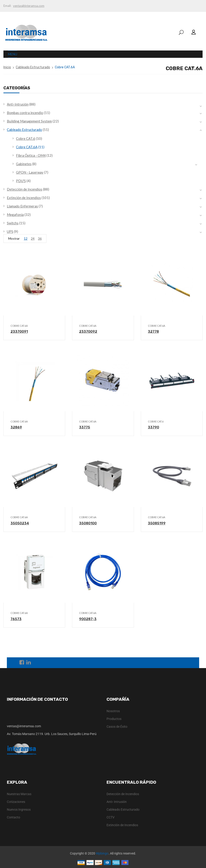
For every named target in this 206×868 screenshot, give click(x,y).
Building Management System (29, 121)
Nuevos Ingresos (19, 810)
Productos (114, 719)
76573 (16, 619)
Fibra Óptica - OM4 (31, 155)
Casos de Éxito (117, 727)
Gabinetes (24, 164)
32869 (16, 427)
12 (26, 238)
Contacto (13, 817)
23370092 (88, 332)
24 (33, 238)
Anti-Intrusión (18, 104)
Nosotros (113, 711)
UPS (10, 231)
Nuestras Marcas (19, 794)
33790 (154, 427)
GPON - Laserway (30, 172)
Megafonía (15, 215)
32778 (153, 332)
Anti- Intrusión (117, 802)
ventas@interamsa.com (29, 6)
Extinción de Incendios (24, 198)
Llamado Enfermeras (22, 206)
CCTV (111, 817)
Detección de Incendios (25, 189)
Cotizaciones (16, 802)
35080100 (88, 523)
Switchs (13, 223)
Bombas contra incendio (25, 113)
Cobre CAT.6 (26, 138)
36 (40, 238)
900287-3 (88, 619)
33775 (85, 427)
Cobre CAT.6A (27, 147)
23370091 (19, 332)
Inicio (7, 67)
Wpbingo (102, 853)
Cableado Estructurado (33, 67)
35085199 (157, 523)
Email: (7, 6)
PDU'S (21, 181)
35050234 (20, 523)
